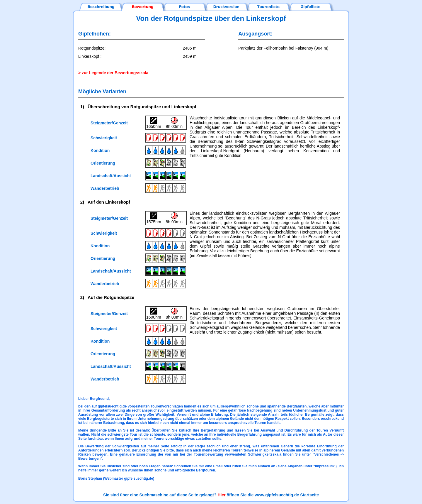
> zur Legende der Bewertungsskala (113, 73)
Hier (221, 495)
